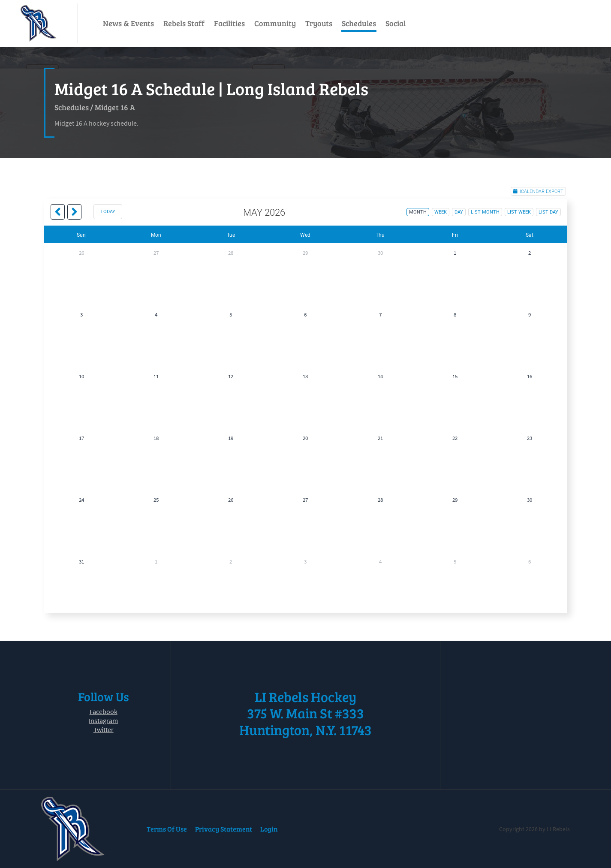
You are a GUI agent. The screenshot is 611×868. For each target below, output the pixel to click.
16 (530, 376)
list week (519, 212)
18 (156, 438)
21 (380, 438)
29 (305, 253)
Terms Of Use (167, 829)
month (418, 212)
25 (156, 500)
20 (305, 438)
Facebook (104, 711)
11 (156, 376)
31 (81, 562)
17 (81, 438)
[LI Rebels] (39, 23)
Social (396, 23)
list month (485, 212)
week (441, 212)
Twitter (104, 729)
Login (269, 829)
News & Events (128, 23)
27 (156, 253)
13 (305, 376)
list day (548, 212)
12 (231, 376)
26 (81, 253)
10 (81, 376)
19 (231, 438)
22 (455, 438)
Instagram (103, 720)
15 (455, 376)
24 (81, 500)
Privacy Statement (224, 829)
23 (530, 438)
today (108, 212)
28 (231, 253)
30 (380, 253)
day (459, 212)
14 (380, 376)
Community (275, 23)
